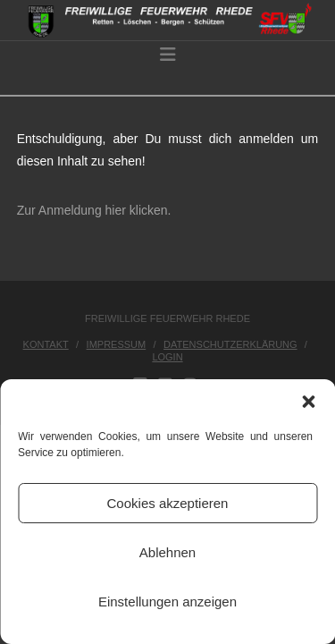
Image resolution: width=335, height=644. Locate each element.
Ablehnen (167, 552)
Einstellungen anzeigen (167, 602)
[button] (308, 402)
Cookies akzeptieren (168, 503)
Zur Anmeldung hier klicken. (94, 210)
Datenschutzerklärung (230, 344)
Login (167, 357)
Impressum (117, 344)
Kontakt (46, 344)
